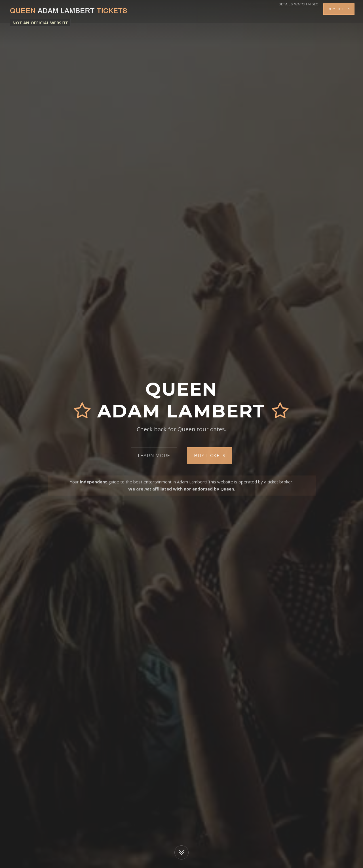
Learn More (154, 456)
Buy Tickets (339, 11)
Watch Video (303, 11)
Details (275, 11)
